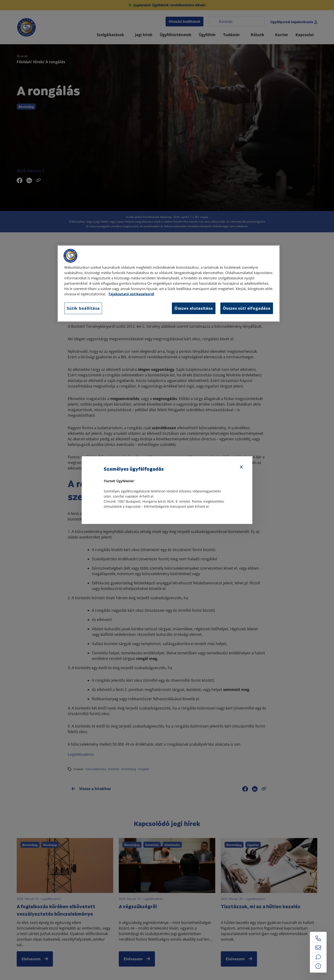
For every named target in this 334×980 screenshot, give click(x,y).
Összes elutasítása (194, 308)
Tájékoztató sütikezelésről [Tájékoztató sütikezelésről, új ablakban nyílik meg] (131, 294)
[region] (169, 284)
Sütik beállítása (83, 308)
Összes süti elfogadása (247, 308)
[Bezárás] (241, 467)
